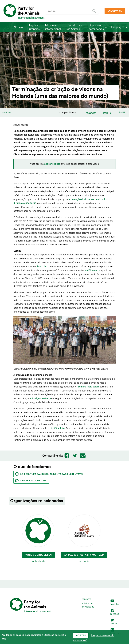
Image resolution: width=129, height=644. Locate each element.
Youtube (115, 603)
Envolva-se (115, 11)
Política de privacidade (88, 605)
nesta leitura (58, 428)
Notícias (7, 112)
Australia (84, 539)
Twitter (114, 622)
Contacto (86, 599)
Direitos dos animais (31, 481)
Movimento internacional (53, 27)
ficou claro (43, 266)
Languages (118, 27)
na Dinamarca (93, 270)
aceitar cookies (52, 164)
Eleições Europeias (34, 27)
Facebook (115, 612)
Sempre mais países (89, 387)
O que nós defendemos (96, 27)
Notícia (18, 27)
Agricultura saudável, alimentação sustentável (49, 474)
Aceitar (81, 636)
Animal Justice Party (40, 398)
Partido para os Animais (75, 27)
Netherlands (38, 539)
